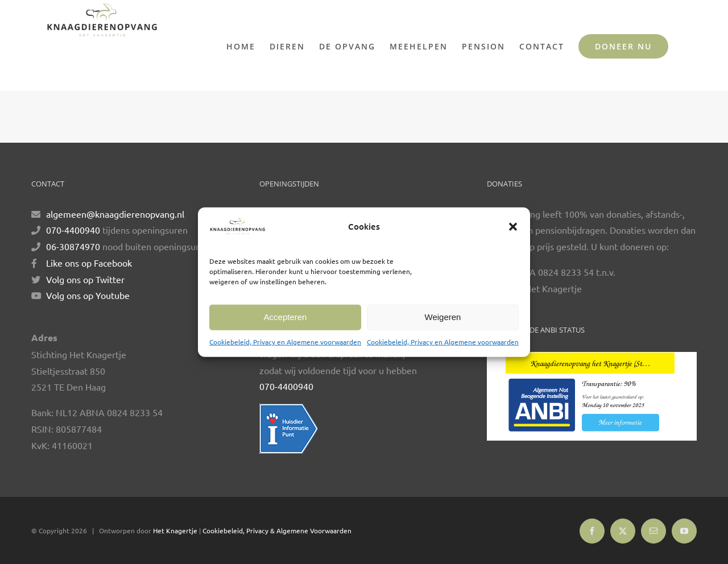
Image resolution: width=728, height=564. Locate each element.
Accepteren (286, 317)
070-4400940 (73, 230)
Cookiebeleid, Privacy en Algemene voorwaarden (285, 342)
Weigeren (443, 317)
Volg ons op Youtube (88, 295)
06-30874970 (73, 246)
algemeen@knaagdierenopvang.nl (115, 214)
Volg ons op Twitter (85, 279)
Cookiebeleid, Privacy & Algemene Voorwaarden (277, 530)
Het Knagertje (175, 530)
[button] (513, 227)
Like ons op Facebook (89, 263)
